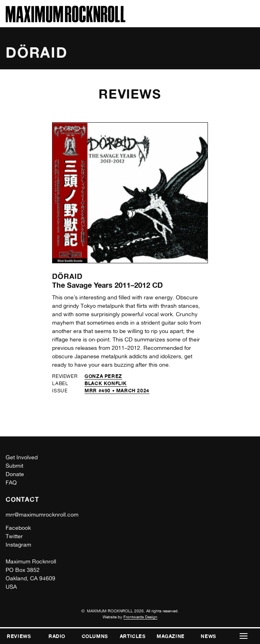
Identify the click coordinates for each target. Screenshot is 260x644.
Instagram (18, 545)
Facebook (18, 528)
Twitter (14, 536)
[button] (244, 636)
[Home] (66, 20)
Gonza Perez (103, 376)
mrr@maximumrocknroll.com (42, 515)
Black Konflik (106, 383)
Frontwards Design (140, 617)
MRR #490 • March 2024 (117, 391)
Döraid (67, 276)
